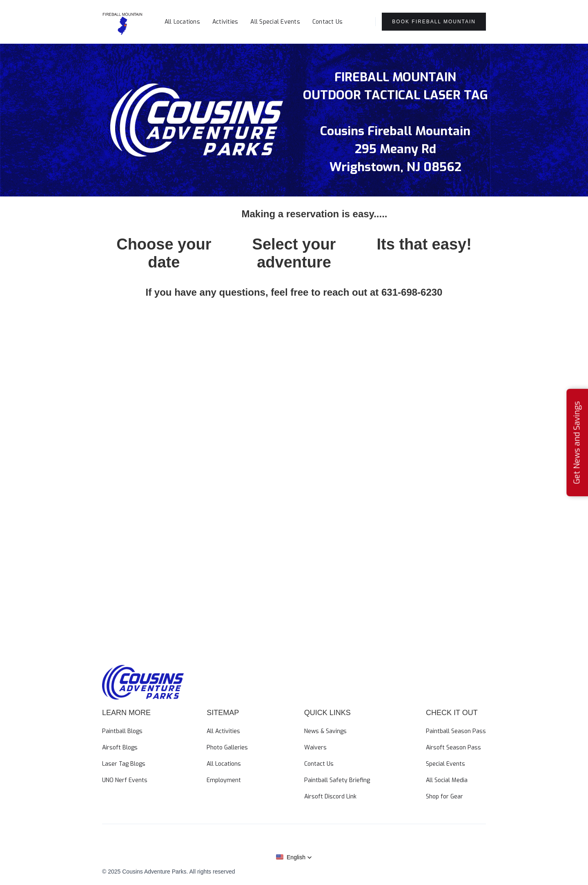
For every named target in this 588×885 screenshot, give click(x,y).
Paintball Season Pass (456, 731)
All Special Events (275, 22)
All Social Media (447, 780)
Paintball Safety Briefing (337, 780)
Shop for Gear (444, 797)
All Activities (223, 731)
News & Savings (325, 731)
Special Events (445, 764)
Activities (225, 22)
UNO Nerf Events (125, 780)
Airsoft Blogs (120, 748)
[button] (359, 20)
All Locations (182, 22)
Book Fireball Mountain (434, 22)
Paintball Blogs (122, 731)
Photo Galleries (227, 748)
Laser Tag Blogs (124, 764)
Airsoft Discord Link (330, 797)
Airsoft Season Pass (453, 748)
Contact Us (328, 22)
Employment (224, 780)
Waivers (315, 748)
